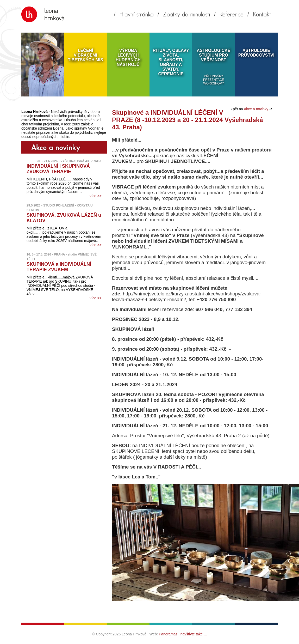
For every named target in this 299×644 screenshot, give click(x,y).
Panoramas (168, 634)
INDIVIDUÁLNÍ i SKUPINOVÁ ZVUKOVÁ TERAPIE (58, 169)
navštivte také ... (194, 634)
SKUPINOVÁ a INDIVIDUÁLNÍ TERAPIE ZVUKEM (59, 267)
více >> (96, 196)
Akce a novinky (257, 109)
